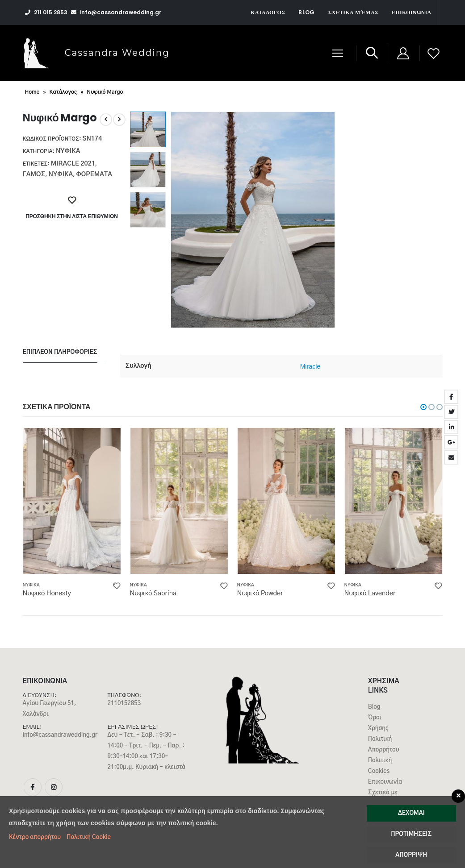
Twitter (451, 412)
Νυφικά (68, 151)
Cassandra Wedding (117, 53)
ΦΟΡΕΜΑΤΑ (94, 174)
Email (451, 457)
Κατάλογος (268, 12)
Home (32, 92)
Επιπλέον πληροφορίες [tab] (60, 352)
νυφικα (61, 174)
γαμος (34, 174)
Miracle (310, 366)
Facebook (451, 397)
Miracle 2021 (73, 164)
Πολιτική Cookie (89, 837)
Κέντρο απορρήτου (35, 837)
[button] (423, 407)
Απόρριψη (411, 855)
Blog (306, 12)
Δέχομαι (411, 813)
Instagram (54, 787)
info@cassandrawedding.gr (60, 735)
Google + (451, 442)
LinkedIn (451, 427)
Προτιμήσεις (411, 834)
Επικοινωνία (411, 12)
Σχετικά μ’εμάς (354, 12)
